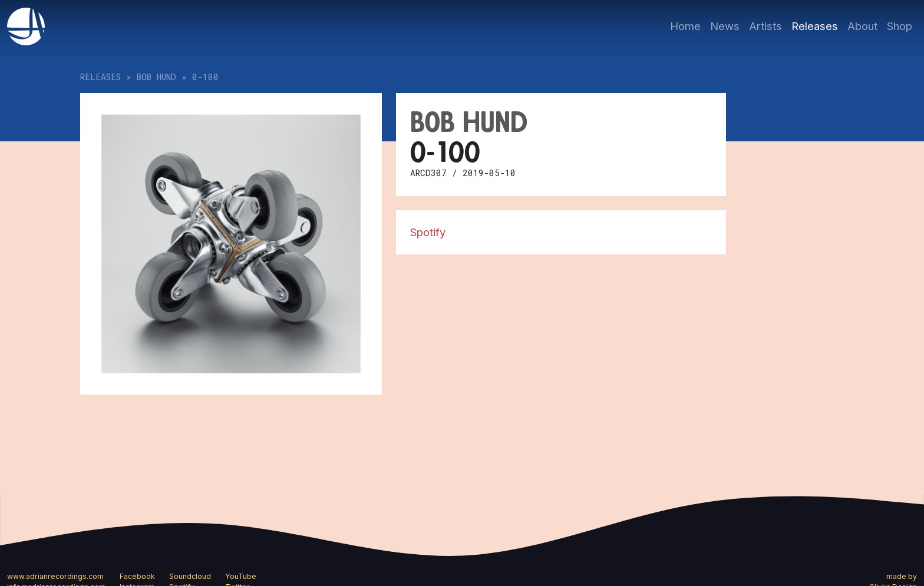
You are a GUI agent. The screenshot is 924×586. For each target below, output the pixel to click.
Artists (765, 26)
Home (685, 26)
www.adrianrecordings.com (55, 576)
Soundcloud (190, 576)
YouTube (241, 576)
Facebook (137, 576)
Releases (815, 26)
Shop (900, 26)
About (862, 26)
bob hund (156, 77)
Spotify (428, 232)
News (725, 26)
